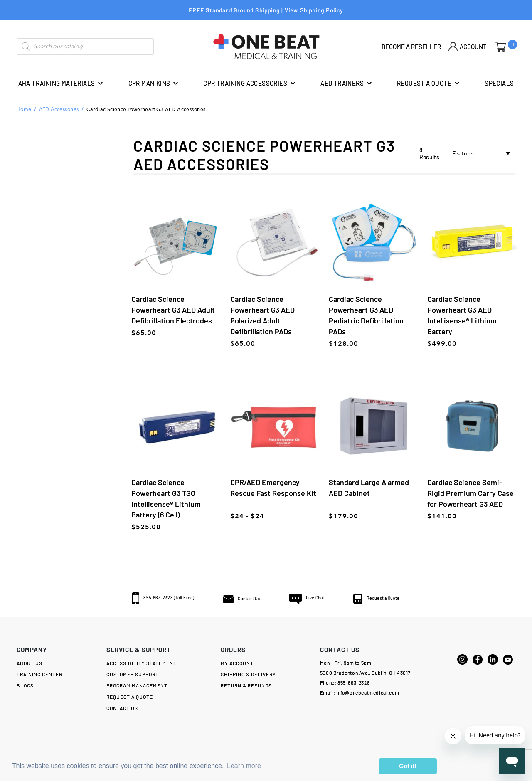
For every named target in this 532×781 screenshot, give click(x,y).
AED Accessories (59, 110)
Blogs (25, 685)
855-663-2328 (353, 682)
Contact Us (241, 598)
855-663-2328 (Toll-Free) (148, 597)
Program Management (137, 685)
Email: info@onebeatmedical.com (360, 692)
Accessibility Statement (142, 663)
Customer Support (133, 674)
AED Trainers (346, 84)
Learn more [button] (244, 766)
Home (24, 110)
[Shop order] (481, 153)
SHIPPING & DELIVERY (248, 674)
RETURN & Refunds (246, 685)
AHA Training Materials (61, 84)
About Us (30, 663)
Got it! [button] (408, 766)
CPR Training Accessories (250, 84)
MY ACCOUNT (237, 663)
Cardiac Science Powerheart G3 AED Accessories (146, 109)
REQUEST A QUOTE (429, 84)
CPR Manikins (154, 84)
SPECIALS (499, 83)
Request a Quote (396, 597)
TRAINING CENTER (39, 674)
